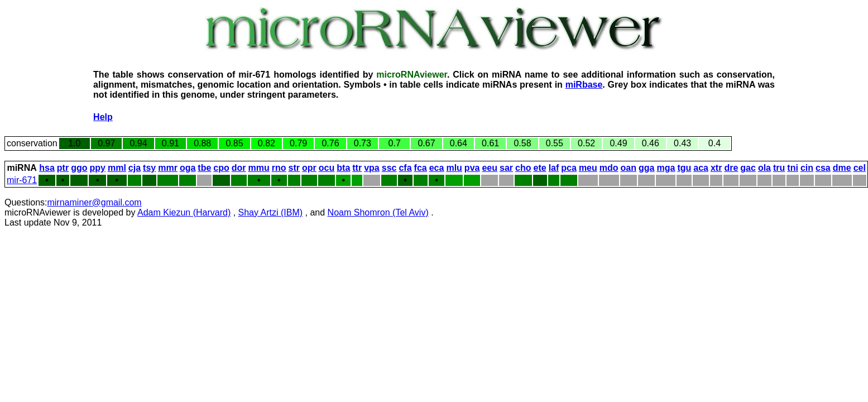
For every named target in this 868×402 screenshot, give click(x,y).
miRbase (584, 85)
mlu (454, 168)
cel (860, 168)
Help (103, 117)
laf (554, 168)
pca (569, 168)
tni (793, 168)
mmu (259, 168)
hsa (47, 168)
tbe (204, 168)
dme (842, 168)
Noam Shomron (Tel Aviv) (378, 212)
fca (421, 168)
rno (279, 168)
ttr (357, 168)
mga (666, 168)
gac (748, 168)
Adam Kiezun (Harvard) (184, 212)
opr (309, 168)
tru (779, 168)
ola (764, 168)
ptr (63, 168)
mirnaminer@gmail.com (94, 202)
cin (807, 168)
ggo (79, 168)
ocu (327, 168)
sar (506, 168)
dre (731, 168)
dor (239, 168)
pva (472, 168)
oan (629, 168)
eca (437, 168)
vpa (372, 168)
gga (646, 168)
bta (343, 168)
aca (701, 168)
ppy (97, 168)
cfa (405, 168)
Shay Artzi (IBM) (271, 212)
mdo (609, 168)
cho (523, 168)
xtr (716, 168)
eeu (490, 168)
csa (823, 168)
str (294, 168)
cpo (221, 168)
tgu (684, 168)
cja (135, 168)
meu (588, 168)
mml (117, 168)
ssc (389, 168)
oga (188, 168)
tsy (149, 168)
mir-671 (22, 180)
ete (540, 168)
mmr (168, 168)
